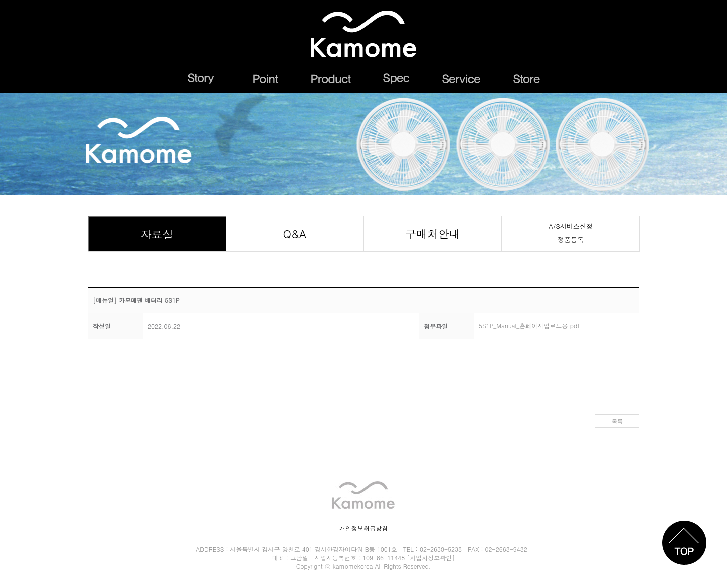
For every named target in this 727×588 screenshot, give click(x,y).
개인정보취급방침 (364, 528)
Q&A (295, 233)
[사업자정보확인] (431, 558)
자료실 (157, 234)
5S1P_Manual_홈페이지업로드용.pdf (529, 323)
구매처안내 (433, 233)
